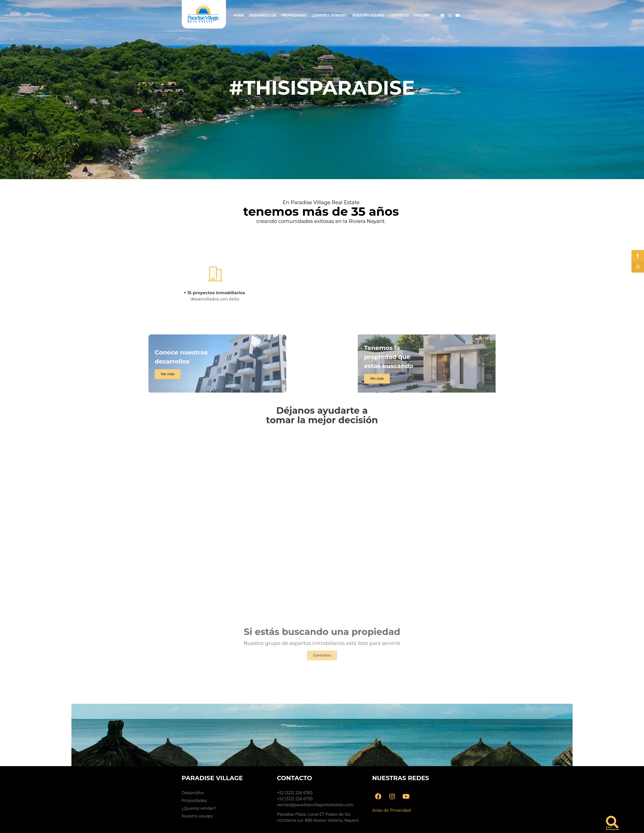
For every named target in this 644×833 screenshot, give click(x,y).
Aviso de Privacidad (392, 810)
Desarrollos (263, 15)
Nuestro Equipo (368, 15)
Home (239, 15)
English (421, 15)
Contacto (399, 15)
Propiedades (294, 15)
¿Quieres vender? (330, 15)
